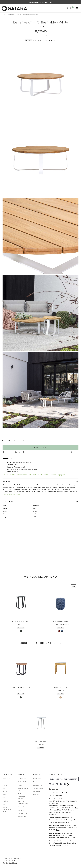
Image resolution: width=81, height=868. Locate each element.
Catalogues (37, 779)
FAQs (20, 793)
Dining (5, 785)
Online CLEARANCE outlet (7, 809)
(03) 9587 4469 (57, 796)
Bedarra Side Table (60, 687)
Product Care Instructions (11, 495)
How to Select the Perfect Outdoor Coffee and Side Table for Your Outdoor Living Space (34, 475)
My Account (22, 779)
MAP (77, 808)
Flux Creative (13, 862)
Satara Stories (38, 788)
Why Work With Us (23, 789)
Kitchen (5, 795)
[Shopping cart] (72, 9)
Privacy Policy (22, 813)
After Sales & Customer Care (23, 803)
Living (4, 798)
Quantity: (6, 441)
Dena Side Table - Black (21, 621)
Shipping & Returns (21, 798)
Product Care (22, 807)
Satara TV (37, 792)
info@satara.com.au (60, 792)
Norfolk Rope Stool (60, 621)
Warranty (21, 810)
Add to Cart (40, 447)
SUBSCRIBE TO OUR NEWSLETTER (64, 779)
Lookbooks (37, 782)
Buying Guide (22, 782)
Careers (36, 795)
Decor (5, 788)
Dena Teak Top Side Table (21, 687)
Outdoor (5, 801)
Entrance (5, 792)
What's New (6, 779)
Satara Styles (38, 785)
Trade (20, 785)
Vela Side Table (41, 742)
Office (4, 804)
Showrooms (22, 816)
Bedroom (6, 782)
